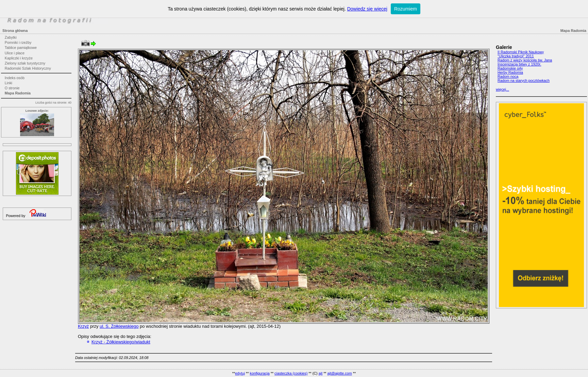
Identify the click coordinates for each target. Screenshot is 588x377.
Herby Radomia (510, 72)
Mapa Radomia (18, 93)
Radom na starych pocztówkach (524, 80)
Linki (9, 83)
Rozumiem (406, 9)
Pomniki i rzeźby (18, 42)
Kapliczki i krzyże (19, 58)
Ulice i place (15, 53)
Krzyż (83, 326)
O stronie (12, 88)
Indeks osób (15, 78)
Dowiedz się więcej (367, 9)
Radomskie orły (510, 68)
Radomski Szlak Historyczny (28, 68)
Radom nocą (508, 76)
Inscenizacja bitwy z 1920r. (519, 64)
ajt (321, 373)
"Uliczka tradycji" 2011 (516, 56)
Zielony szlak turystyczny (25, 63)
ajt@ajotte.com (340, 373)
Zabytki (11, 37)
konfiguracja (259, 373)
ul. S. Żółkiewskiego (119, 326)
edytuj (240, 373)
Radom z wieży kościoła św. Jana (525, 60)
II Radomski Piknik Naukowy (521, 52)
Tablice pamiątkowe (21, 48)
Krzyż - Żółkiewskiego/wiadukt (121, 342)
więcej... (502, 89)
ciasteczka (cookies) (291, 373)
